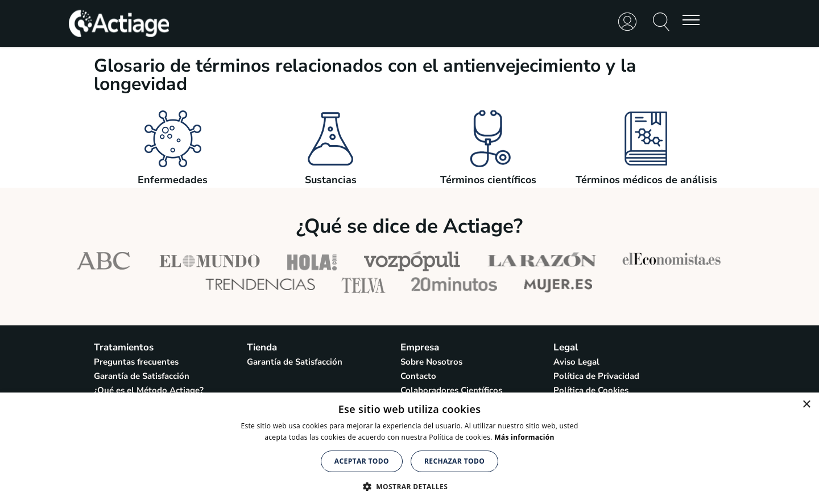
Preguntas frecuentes (136, 362)
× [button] (806, 405)
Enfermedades (173, 175)
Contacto (418, 376)
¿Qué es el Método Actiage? (149, 390)
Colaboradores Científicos (451, 390)
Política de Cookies (591, 390)
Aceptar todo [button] (362, 461)
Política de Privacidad (596, 376)
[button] (409, 486)
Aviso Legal (576, 362)
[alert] (409, 448)
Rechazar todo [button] (454, 461)
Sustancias (330, 175)
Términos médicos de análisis (646, 175)
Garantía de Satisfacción (142, 376)
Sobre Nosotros (431, 362)
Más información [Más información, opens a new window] (524, 437)
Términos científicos (488, 175)
